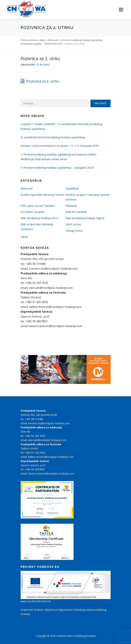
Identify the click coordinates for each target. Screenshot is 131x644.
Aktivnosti (53, 40)
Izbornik (121, 10)
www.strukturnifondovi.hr (36, 601)
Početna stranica (29, 40)
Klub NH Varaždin (76, 212)
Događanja (72, 188)
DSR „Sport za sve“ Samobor (38, 206)
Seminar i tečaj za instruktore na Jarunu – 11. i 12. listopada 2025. (60, 146)
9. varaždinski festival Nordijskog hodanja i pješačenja (53, 137)
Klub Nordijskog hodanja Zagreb (85, 218)
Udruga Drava (74, 230)
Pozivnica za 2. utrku (43, 81)
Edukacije (71, 206)
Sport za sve (73, 224)
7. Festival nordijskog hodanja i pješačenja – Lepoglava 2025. (57, 168)
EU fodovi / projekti (32, 212)
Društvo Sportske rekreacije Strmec (42, 195)
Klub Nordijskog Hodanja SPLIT (40, 218)
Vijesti (43, 40)
